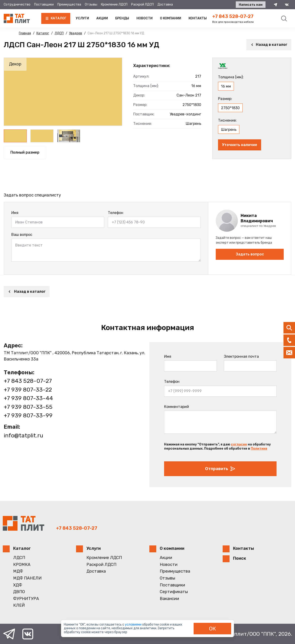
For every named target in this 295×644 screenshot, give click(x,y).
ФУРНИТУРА (26, 599)
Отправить (220, 469)
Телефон (116, 213)
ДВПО (19, 592)
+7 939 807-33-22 (28, 390)
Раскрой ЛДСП (142, 4)
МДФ (18, 571)
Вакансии (169, 599)
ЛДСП (19, 558)
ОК (212, 629)
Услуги (82, 18)
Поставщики (44, 4)
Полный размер (25, 152)
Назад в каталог (269, 45)
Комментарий (177, 407)
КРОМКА (22, 565)
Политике (259, 449)
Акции (102, 18)
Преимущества (69, 4)
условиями (134, 625)
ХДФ (18, 585)
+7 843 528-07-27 (233, 16)
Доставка (165, 4)
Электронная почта (241, 356)
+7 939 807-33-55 (28, 407)
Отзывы (91, 4)
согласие (239, 444)
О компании (171, 18)
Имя (15, 213)
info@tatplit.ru (23, 435)
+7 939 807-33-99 (28, 415)
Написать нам (251, 5)
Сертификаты (174, 592)
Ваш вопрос (22, 235)
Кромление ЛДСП (114, 4)
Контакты (198, 18)
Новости (145, 18)
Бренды (122, 18)
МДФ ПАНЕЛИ (27, 578)
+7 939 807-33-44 (28, 398)
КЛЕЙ (19, 605)
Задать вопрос (250, 254)
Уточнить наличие (240, 145)
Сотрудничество (17, 4)
